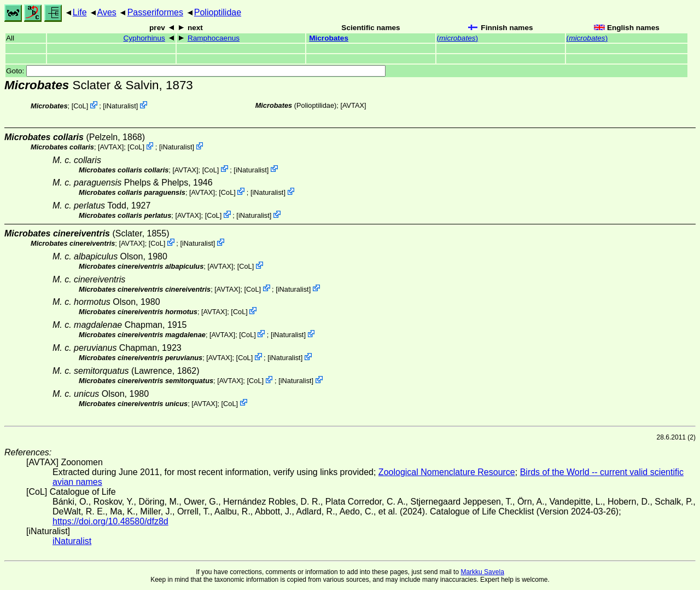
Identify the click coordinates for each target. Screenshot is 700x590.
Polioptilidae (218, 12)
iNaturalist (121, 106)
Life (80, 12)
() (458, 38)
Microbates (329, 38)
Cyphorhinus (144, 38)
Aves (107, 12)
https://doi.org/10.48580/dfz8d (110, 521)
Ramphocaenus (214, 38)
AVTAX (353, 105)
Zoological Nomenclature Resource (447, 472)
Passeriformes (155, 12)
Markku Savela (482, 572)
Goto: (196, 71)
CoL (80, 106)
